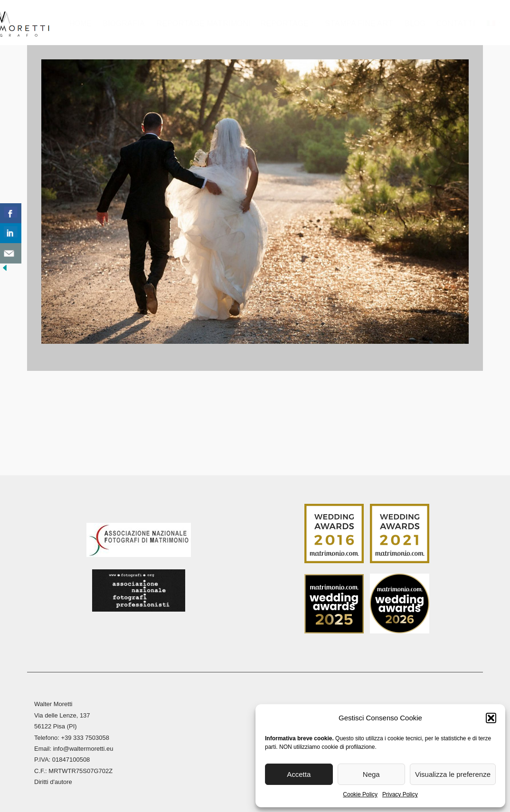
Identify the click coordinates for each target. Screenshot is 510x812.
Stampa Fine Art (359, 24)
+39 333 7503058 (85, 736)
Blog (415, 24)
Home (81, 24)
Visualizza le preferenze (453, 774)
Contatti (456, 24)
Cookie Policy (360, 794)
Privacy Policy (400, 794)
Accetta (299, 774)
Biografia (124, 24)
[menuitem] (494, 26)
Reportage (285, 24)
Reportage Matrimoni (204, 24)
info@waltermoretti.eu (83, 747)
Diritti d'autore (53, 780)
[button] (491, 718)
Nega (371, 774)
